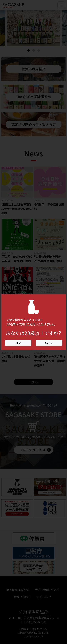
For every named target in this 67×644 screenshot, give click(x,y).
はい (18, 343)
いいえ (49, 343)
